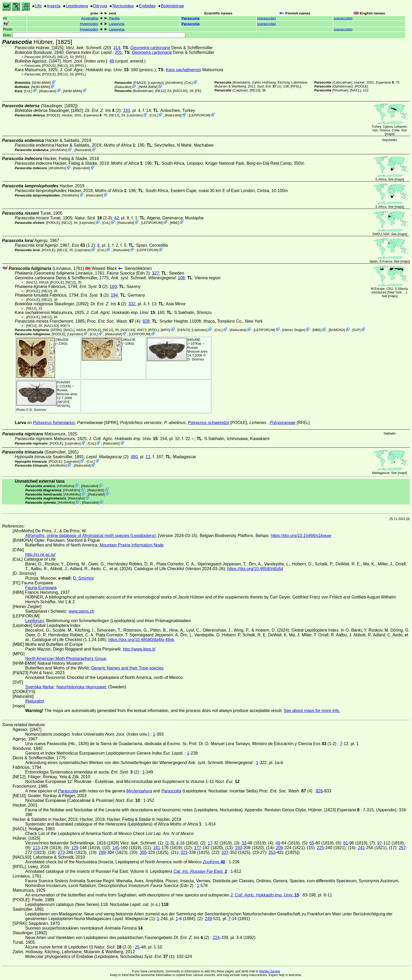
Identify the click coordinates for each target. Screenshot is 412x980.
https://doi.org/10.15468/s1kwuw (301, 536)
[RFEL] (80, 57)
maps (390, 134)
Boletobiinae (172, 6)
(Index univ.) (85, 61)
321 (184, 852)
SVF (356, 330)
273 (61, 852)
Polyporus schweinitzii (209, 423)
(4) (114, 321)
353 (272, 852)
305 (143, 852)
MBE (174, 223)
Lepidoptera (77, 6)
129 (75, 848)
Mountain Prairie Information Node (132, 545)
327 (156, 273)
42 (116, 218)
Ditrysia (100, 6)
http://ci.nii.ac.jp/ (40, 555)
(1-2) (83, 245)
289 (102, 852)
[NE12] (63, 57)
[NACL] (356, 90)
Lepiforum (35, 621)
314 (117, 48)
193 (239, 848)
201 (118, 52)
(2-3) (93, 218)
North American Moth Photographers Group (66, 659)
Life (38, 6)
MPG (165, 330)
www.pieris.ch (82, 611)
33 (244, 843)
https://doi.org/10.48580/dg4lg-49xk (141, 640)
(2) (103, 110)
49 (278, 843)
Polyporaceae (283, 423)
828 (146, 321)
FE (198, 91)
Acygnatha (90, 18)
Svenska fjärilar (40, 687)
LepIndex (156, 83)
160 (113, 287)
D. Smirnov (196, 359)
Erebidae (147, 6)
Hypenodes (89, 24)
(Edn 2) (128, 273)
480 (134, 457)
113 (36, 848)
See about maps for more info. (312, 711)
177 (198, 848)
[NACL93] (180, 91)
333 (127, 110)
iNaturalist (48, 91)
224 (216, 938)
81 (346, 843)
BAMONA (337, 330)
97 (380, 843)
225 (320, 848)
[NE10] (255, 90)
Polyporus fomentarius (54, 423)
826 (319, 791)
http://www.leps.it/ (139, 649)
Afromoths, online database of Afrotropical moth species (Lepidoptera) (90, 536)
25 (137, 947)
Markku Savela (270, 971)
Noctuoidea (123, 6)
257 (402, 848)
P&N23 (140, 83)
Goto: (94, 35)
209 (280, 848)
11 (148, 457)
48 (112, 61)
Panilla (114, 18)
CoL (28, 91)
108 (181, 278)
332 (132, 304)
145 (116, 848)
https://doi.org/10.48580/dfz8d (255, 569)
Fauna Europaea (41, 588)
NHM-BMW (41, 83)
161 (157, 848)
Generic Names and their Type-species (127, 668)
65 (312, 843)
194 (115, 295)
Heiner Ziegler (294, 330)
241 (361, 848)
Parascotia (190, 18)
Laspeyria (117, 24)
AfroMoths (174, 83)
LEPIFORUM (199, 115)
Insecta (54, 6)
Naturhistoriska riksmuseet (81, 687)
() (267, 18)
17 (210, 843)
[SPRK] (56, 330)
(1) (269, 86)
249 (208, 919)
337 (225, 852)
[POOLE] (49, 57)
